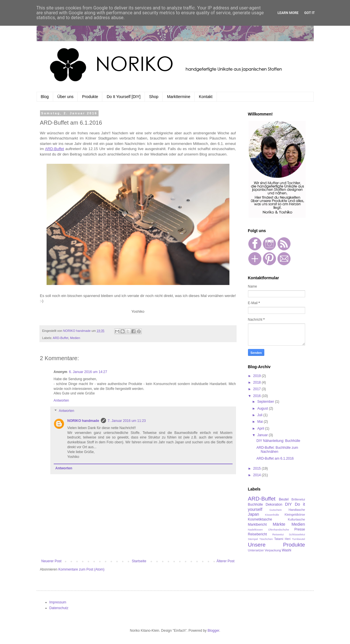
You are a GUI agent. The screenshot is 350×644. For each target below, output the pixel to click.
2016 (257, 396)
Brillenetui (298, 499)
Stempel (253, 539)
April (261, 428)
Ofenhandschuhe (278, 530)
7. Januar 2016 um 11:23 (127, 421)
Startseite (139, 561)
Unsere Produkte (277, 545)
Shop (154, 97)
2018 (257, 382)
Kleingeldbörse (295, 515)
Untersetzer (256, 550)
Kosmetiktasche (260, 519)
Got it (310, 13)
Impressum (58, 602)
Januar (263, 435)
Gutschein (276, 510)
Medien (75, 338)
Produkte (90, 97)
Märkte (279, 524)
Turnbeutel (299, 539)
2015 (257, 468)
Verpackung (273, 550)
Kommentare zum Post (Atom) (81, 569)
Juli (260, 415)
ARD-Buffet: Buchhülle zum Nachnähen (277, 450)
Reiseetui (278, 534)
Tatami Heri (282, 539)
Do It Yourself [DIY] (123, 97)
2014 (257, 475)
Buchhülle (256, 505)
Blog (45, 97)
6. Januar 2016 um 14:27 (88, 372)
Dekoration (274, 505)
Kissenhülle (272, 515)
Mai (260, 422)
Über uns (66, 97)
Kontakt (206, 97)
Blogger (213, 631)
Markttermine (179, 97)
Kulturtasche (296, 519)
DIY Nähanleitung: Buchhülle (278, 441)
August (263, 408)
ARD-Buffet (61, 338)
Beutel (284, 499)
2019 (257, 376)
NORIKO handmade (83, 421)
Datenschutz (59, 608)
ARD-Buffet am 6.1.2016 (275, 458)
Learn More (288, 13)
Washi (286, 550)
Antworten (61, 400)
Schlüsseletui (297, 534)
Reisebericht (258, 534)
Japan (254, 514)
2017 (257, 389)
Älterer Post (226, 561)
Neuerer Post (52, 561)
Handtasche (297, 510)
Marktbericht (257, 525)
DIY (288, 504)
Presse (300, 529)
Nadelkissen (255, 530)
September (266, 402)
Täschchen (266, 539)
